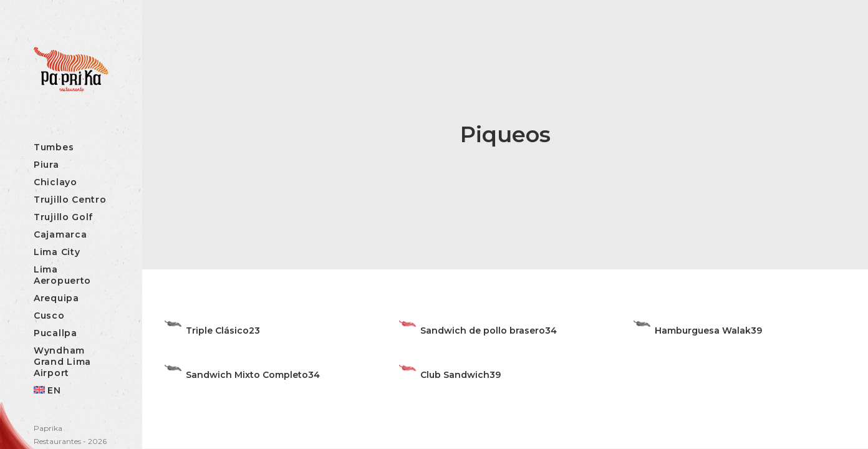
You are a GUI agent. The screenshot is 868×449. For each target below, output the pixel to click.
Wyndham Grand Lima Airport (62, 362)
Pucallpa (55, 333)
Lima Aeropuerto (62, 275)
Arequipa (56, 298)
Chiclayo (55, 182)
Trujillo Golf (63, 217)
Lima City (57, 252)
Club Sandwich (455, 375)
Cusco (49, 316)
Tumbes (54, 147)
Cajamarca (60, 234)
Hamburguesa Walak (703, 331)
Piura (46, 165)
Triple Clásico (217, 331)
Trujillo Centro (70, 200)
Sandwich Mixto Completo (247, 375)
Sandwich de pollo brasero (483, 331)
